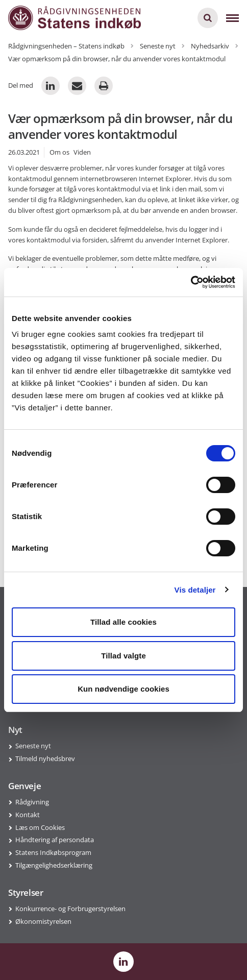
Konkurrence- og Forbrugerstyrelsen (70, 909)
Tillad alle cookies (123, 622)
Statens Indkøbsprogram (53, 852)
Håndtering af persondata (55, 840)
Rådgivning (32, 802)
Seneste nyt (33, 746)
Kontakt (28, 815)
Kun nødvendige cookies (123, 689)
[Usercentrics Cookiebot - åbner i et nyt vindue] (191, 282)
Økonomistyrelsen (43, 921)
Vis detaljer (195, 590)
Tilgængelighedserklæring (54, 865)
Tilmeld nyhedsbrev (45, 758)
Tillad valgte (123, 656)
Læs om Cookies (40, 827)
